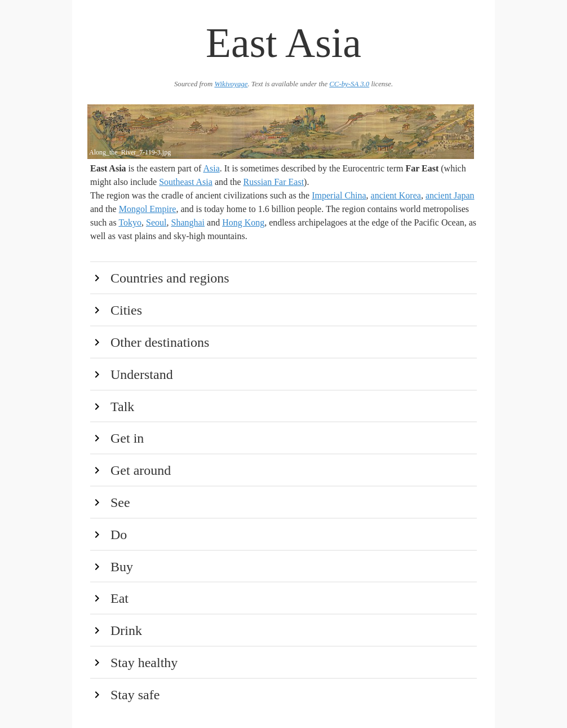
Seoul (156, 222)
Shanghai (188, 222)
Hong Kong (243, 222)
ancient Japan (450, 195)
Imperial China (339, 195)
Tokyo (130, 222)
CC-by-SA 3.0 (349, 84)
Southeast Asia (186, 182)
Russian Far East (274, 182)
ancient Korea (396, 195)
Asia (211, 168)
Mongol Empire (148, 209)
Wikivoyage (231, 84)
